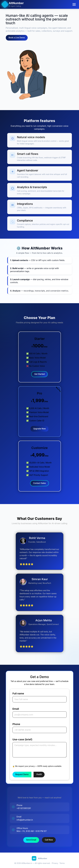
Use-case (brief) (22, 739)
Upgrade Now (40, 429)
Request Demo (22, 774)
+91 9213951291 (24, 808)
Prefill (39, 774)
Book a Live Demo (17, 38)
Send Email (31, 840)
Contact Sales (39, 483)
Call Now (49, 840)
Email (16, 709)
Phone (16, 724)
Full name (18, 693)
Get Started (39, 374)
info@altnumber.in (25, 820)
